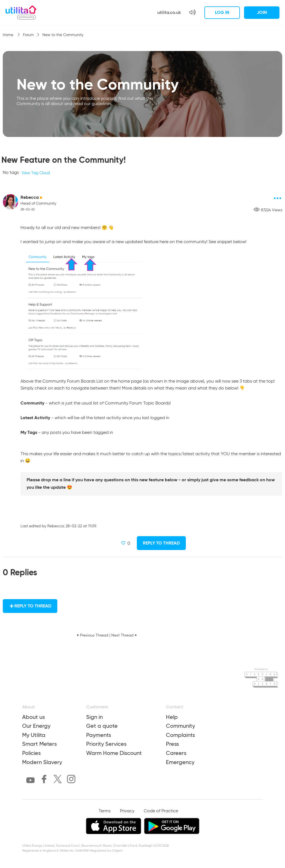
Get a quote (102, 726)
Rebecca (30, 197)
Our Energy (36, 726)
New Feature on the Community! (64, 160)
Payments (99, 735)
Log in (222, 12)
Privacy (127, 811)
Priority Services (106, 744)
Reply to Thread (161, 543)
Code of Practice (161, 811)
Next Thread (122, 635)
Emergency (180, 762)
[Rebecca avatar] (11, 202)
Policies (31, 753)
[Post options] (278, 198)
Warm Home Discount (114, 753)
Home (9, 35)
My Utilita (34, 735)
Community (180, 726)
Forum (28, 35)
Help (172, 717)
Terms (105, 811)
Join (262, 12)
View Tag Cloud (36, 173)
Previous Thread (94, 635)
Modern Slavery (42, 762)
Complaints (180, 735)
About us (34, 717)
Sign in (94, 717)
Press (172, 744)
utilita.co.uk (169, 12)
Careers (176, 753)
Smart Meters (39, 744)
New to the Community (63, 35)
